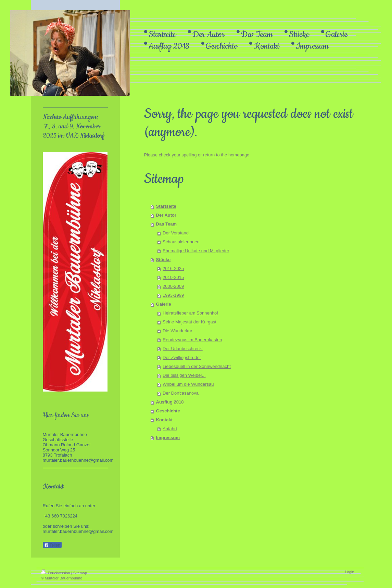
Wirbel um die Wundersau (188, 384)
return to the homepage (226, 155)
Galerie (164, 304)
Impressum (168, 438)
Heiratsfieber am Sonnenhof (190, 313)
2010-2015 (173, 277)
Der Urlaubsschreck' (183, 349)
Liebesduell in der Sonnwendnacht (197, 366)
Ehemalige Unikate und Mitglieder (196, 251)
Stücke (163, 260)
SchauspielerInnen (181, 242)
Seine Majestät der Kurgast (189, 322)
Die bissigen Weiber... (184, 375)
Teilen (52, 545)
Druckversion (56, 573)
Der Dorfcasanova (181, 393)
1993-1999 (173, 295)
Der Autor (166, 215)
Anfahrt (170, 429)
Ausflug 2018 (170, 402)
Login (350, 572)
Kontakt (164, 420)
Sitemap (80, 573)
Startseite (166, 206)
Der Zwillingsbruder (182, 357)
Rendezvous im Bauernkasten (192, 340)
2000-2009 (173, 286)
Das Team (166, 224)
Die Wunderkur (177, 331)
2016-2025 (173, 269)
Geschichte (168, 411)
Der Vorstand (176, 233)
